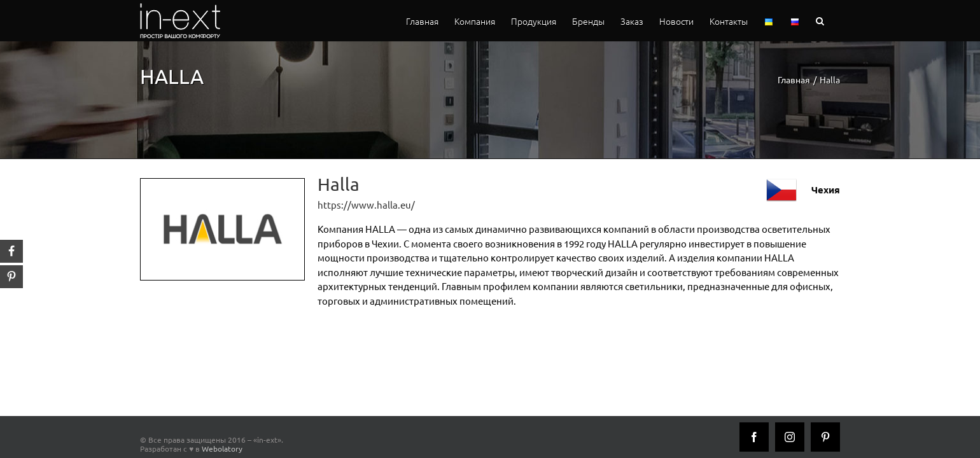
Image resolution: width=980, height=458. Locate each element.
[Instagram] (790, 437)
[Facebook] (754, 437)
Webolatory (222, 448)
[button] (836, 21)
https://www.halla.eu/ (366, 205)
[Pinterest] (825, 437)
